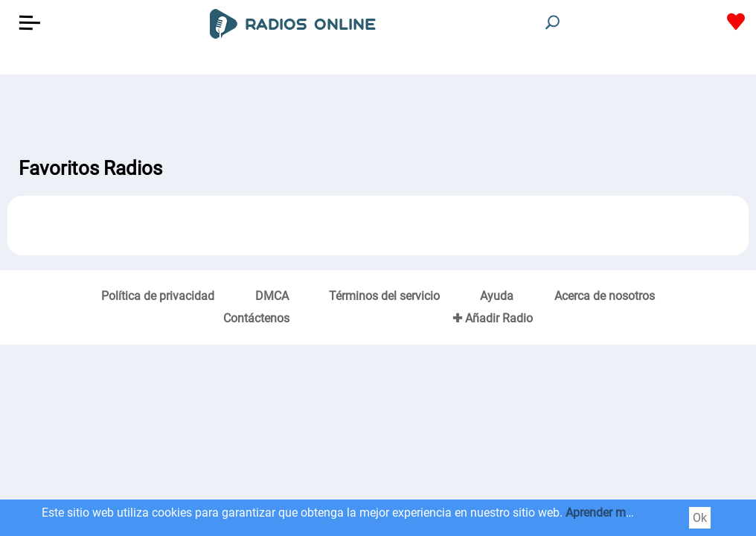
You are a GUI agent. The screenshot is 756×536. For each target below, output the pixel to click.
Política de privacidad (158, 296)
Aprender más (602, 513)
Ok (700, 518)
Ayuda (497, 296)
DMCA (272, 296)
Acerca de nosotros (605, 296)
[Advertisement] (378, 112)
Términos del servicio (384, 296)
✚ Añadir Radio (493, 318)
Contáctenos (256, 318)
